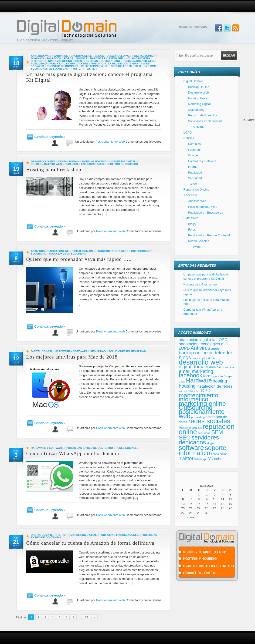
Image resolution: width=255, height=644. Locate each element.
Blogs (99, 56)
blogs (185, 357)
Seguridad (119, 66)
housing (187, 386)
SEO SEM (135, 66)
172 (86, 617)
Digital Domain (145, 56)
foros (208, 376)
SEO (185, 438)
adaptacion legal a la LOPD (203, 340)
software (192, 448)
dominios (228, 367)
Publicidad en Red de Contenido (115, 64)
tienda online (219, 454)
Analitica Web (41, 56)
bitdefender (221, 353)
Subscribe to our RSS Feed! (236, 28)
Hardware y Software (106, 58)
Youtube (215, 459)
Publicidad (39, 64)
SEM (217, 432)
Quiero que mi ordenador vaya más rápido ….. (79, 259)
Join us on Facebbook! (218, 28)
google (218, 376)
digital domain (194, 367)
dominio (215, 367)
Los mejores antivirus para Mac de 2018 (72, 357)
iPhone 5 (193, 391)
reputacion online (207, 429)
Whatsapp (201, 459)
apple (215, 348)
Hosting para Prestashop (54, 169)
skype (211, 443)
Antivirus (61, 56)
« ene (191, 517)
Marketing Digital (70, 61)
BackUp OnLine (81, 56)
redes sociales (209, 421)
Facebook (54, 58)
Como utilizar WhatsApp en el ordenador (73, 453)
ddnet (212, 358)
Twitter (77, 69)
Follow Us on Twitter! (227, 28)
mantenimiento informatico (199, 397)
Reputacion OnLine (95, 66)
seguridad (204, 433)
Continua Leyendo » (50, 137)
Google (82, 58)
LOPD (50, 61)
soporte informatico (203, 450)
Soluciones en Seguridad (50, 69)
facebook (191, 375)
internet (183, 391)
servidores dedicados (199, 440)
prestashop (198, 417)
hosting (220, 381)
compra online (200, 358)
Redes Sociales (127, 448)
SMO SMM (150, 66)
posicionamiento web (202, 414)
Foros (69, 58)
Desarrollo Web (119, 56)
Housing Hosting (138, 58)
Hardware (199, 380)
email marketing (196, 371)
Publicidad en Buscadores (69, 64)
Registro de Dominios (62, 66)
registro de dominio (190, 428)
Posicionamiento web (110, 231)
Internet (37, 61)
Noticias (92, 61)
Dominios (37, 58)
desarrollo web (201, 362)
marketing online (202, 404)
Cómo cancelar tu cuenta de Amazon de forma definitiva (90, 543)
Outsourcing (110, 61)
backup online (193, 353)
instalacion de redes (214, 386)
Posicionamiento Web (138, 61)
